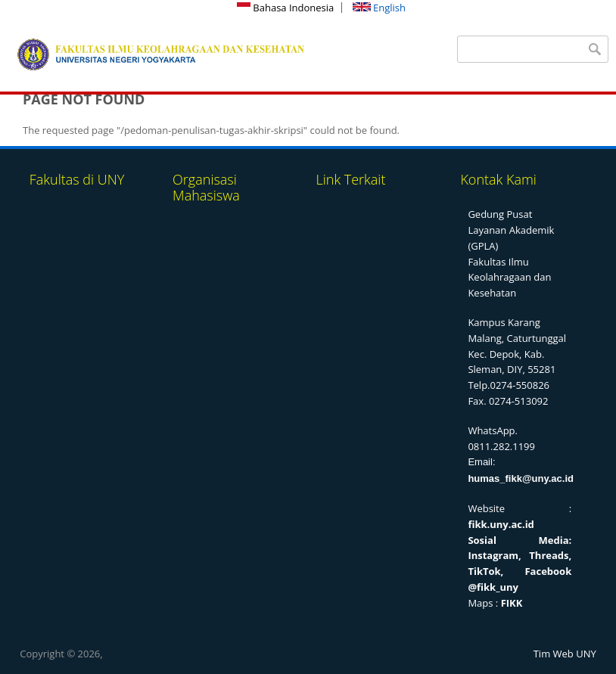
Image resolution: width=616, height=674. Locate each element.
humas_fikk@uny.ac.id (521, 478)
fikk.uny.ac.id (501, 524)
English (379, 8)
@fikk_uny (493, 587)
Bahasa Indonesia (285, 8)
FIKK (512, 603)
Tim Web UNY (565, 654)
